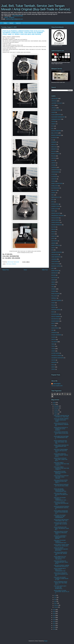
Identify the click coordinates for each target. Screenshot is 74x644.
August (56, 414)
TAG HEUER (54, 342)
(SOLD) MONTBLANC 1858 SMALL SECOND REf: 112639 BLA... (61, 528)
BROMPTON (54, 149)
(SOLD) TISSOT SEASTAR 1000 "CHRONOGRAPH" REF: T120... (61, 446)
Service (11, 23)
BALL (53, 128)
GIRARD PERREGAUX (57, 225)
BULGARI (54, 151)
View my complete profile (57, 386)
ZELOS (53, 365)
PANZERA (54, 291)
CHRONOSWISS (55, 172)
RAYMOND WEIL (55, 314)
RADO (53, 312)
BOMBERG (54, 142)
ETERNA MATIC (55, 204)
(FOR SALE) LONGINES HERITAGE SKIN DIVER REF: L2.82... (61, 503)
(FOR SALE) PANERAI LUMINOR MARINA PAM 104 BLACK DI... (61, 566)
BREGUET (54, 144)
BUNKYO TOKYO (55, 154)
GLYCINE (54, 227)
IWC (52, 250)
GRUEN (53, 232)
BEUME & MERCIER (56, 135)
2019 (54, 619)
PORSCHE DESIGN (56, 310)
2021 (54, 616)
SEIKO (53, 326)
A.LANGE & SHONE (56, 110)
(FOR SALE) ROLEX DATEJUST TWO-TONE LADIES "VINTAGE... (61, 477)
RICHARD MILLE (55, 319)
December (57, 406)
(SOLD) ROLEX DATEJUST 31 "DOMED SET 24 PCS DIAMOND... (61, 429)
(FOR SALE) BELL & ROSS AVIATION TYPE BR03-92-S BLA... (61, 494)
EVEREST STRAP (56, 206)
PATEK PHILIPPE (55, 294)
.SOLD (53, 105)
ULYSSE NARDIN (55, 353)
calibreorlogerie (57, 384)
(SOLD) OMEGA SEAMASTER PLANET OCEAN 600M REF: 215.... (61, 512)
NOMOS (53, 280)
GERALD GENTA (55, 220)
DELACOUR (54, 190)
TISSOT (53, 346)
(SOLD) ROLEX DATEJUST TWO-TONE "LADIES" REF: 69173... (61, 459)
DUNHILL (54, 193)
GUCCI (53, 234)
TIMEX (53, 344)
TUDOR (53, 349)
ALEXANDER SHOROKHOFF (58, 117)
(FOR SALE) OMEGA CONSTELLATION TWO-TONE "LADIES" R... (61, 464)
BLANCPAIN (54, 138)
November (57, 408)
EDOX (53, 199)
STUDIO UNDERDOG (56, 335)
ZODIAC (53, 369)
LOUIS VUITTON (55, 264)
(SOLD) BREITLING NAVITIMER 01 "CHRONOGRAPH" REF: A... (61, 438)
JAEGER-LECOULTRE (57, 252)
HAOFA (53, 238)
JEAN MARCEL (55, 255)
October (56, 410)
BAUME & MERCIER (56, 131)
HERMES (54, 243)
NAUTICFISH (54, 278)
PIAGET (53, 303)
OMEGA (53, 282)
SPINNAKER (54, 333)
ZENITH (53, 367)
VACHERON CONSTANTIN (58, 358)
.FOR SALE (9, 264)
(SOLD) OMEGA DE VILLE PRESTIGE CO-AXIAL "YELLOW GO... (60, 558)
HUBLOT (53, 248)
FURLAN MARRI (55, 218)
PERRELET (54, 298)
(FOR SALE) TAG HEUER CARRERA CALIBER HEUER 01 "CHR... (61, 578)
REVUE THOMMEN (56, 317)
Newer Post (6, 270)
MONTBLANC (55, 273)
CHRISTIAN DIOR (55, 170)
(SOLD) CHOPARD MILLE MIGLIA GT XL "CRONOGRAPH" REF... (60, 570)
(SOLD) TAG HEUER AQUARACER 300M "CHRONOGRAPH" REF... (60, 490)
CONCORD (54, 179)
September (57, 412)
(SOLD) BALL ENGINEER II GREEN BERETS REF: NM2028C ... (60, 537)
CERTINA (54, 163)
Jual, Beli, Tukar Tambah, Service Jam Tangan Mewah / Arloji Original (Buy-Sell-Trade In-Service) (36, 7)
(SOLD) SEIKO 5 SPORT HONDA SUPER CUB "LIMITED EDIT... (61, 545)
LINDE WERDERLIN (56, 257)
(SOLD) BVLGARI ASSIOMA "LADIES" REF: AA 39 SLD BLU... (60, 524)
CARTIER (54, 158)
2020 (54, 617)
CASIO (53, 160)
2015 (54, 627)
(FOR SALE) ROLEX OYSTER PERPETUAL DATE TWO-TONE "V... (61, 481)
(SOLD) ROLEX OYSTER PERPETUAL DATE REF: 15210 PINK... (60, 473)
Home (5, 23)
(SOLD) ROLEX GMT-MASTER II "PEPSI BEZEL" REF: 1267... (61, 520)
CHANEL (53, 165)
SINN (53, 330)
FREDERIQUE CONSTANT (58, 216)
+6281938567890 (17, 16)
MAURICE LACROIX (56, 266)
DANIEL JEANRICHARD (57, 183)
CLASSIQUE (54, 177)
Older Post (45, 270)
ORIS (53, 287)
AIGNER (53, 112)
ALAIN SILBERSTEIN (56, 115)
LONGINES (54, 259)
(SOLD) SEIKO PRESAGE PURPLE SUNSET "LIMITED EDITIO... (61, 455)
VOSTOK (53, 360)
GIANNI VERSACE (56, 222)
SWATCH (54, 339)
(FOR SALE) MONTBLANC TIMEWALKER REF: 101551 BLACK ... (61, 562)
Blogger (46, 641)
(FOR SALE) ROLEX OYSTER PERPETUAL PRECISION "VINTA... (61, 533)
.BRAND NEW (55, 99)
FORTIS (53, 211)
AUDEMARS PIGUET (56, 119)
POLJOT (53, 305)
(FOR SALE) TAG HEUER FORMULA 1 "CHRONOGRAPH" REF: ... (61, 499)
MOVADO (54, 275)
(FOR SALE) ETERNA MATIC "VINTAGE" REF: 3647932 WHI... (61, 553)
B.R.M (53, 126)
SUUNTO (54, 337)
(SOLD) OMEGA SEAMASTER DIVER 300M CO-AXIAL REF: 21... (61, 433)
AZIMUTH (54, 124)
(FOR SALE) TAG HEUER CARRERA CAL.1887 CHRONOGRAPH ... (60, 516)
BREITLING (54, 147)
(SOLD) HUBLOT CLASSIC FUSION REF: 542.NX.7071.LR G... (61, 592)
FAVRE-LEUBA (55, 209)
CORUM (53, 181)
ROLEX (53, 323)
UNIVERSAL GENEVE (56, 356)
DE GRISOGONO (55, 188)
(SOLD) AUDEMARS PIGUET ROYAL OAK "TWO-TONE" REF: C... (61, 583)
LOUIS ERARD (55, 261)
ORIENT (53, 284)
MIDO (53, 268)
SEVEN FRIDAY (55, 328)
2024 (54, 610)
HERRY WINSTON (56, 245)
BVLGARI (54, 156)
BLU (52, 140)
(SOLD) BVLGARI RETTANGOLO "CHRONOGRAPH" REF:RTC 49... (61, 508)
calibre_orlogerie (9, 17)
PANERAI (14, 264)
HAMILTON (54, 236)
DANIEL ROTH (55, 186)
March (56, 603)
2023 (54, 612)
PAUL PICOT (54, 296)
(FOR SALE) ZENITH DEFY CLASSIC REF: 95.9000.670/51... (60, 587)
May (55, 599)
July (55, 595)
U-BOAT (53, 351)
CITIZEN (53, 174)
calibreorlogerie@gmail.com (14, 19)
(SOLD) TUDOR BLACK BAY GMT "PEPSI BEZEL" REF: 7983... (61, 442)
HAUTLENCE (54, 241)
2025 (54, 404)
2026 (54, 402)
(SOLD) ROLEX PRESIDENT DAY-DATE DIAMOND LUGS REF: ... (61, 574)
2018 (54, 621)
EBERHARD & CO (56, 197)
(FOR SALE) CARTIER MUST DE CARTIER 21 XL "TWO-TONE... (62, 416)
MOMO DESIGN (55, 271)
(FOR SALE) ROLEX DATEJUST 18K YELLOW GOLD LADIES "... (61, 486)
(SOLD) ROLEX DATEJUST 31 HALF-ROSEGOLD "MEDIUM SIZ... (61, 424)
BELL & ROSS (55, 133)
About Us (18, 23)
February (56, 605)
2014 (54, 629)
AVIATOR (54, 122)
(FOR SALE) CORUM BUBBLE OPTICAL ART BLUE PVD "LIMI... (61, 451)
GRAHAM (54, 229)
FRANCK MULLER (56, 213)
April (55, 601)
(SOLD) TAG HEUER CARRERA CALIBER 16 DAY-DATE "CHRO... (61, 420)
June (55, 597)
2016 (54, 625)
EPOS (53, 202)
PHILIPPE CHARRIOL (56, 300)
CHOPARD (54, 167)
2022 (54, 613)
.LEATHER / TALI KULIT (57, 103)
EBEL (53, 195)
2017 (54, 623)
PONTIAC (54, 307)
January (56, 607)
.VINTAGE (54, 108)
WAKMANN (54, 362)
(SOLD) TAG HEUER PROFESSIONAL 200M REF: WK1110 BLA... (61, 549)
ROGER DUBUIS (55, 321)
